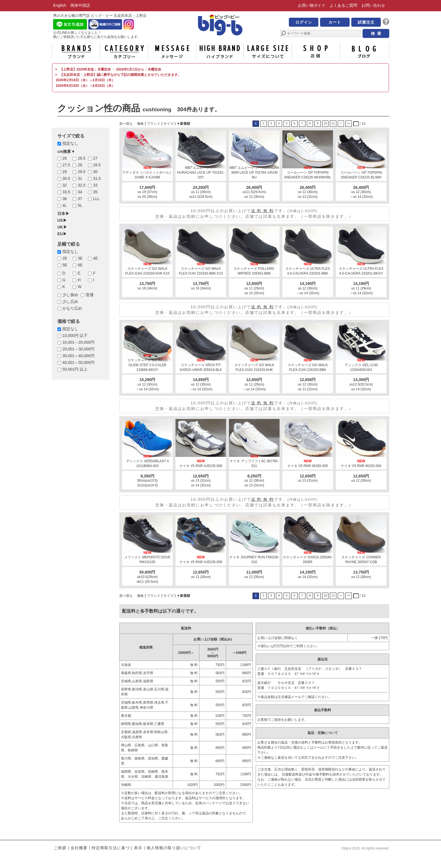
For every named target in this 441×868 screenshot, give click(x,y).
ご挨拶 (60, 848)
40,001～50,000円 (78, 362)
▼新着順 (183, 124)
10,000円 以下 (75, 336)
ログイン (304, 22)
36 (65, 199)
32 (65, 185)
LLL (96, 199)
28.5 (97, 165)
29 (65, 172)
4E (95, 258)
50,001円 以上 (75, 369)
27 (95, 158)
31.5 (97, 178)
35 (95, 192)
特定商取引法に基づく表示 (117, 848)
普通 (90, 295)
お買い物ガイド (312, 5)
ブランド (76, 51)
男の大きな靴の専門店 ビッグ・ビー (220, 26)
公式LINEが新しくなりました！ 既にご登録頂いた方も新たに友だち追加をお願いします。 (97, 35)
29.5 (81, 172)
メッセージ (172, 51)
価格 (140, 124)
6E (80, 265)
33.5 (66, 192)
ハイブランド (220, 51)
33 (95, 185)
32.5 (81, 185)
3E (80, 258)
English (60, 5)
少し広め (70, 302)
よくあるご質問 (343, 5)
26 (65, 158)
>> (349, 123)
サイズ (168, 124)
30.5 (66, 178)
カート (335, 22)
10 (325, 123)
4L (65, 205)
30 (95, 172)
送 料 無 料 (263, 211)
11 (333, 123)
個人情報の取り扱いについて (174, 848)
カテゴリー (124, 51)
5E (65, 265)
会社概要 (79, 848)
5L (80, 205)
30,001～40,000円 (78, 356)
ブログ (364, 51)
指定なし (70, 143)
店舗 (316, 51)
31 (80, 178)
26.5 (81, 158)
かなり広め (72, 308)
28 (80, 165)
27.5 (66, 165)
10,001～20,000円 (78, 342)
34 (80, 192)
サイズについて (268, 51)
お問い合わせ (373, 5)
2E (65, 258)
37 (80, 199)
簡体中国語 (80, 5)
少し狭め (70, 295)
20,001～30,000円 (78, 349)
